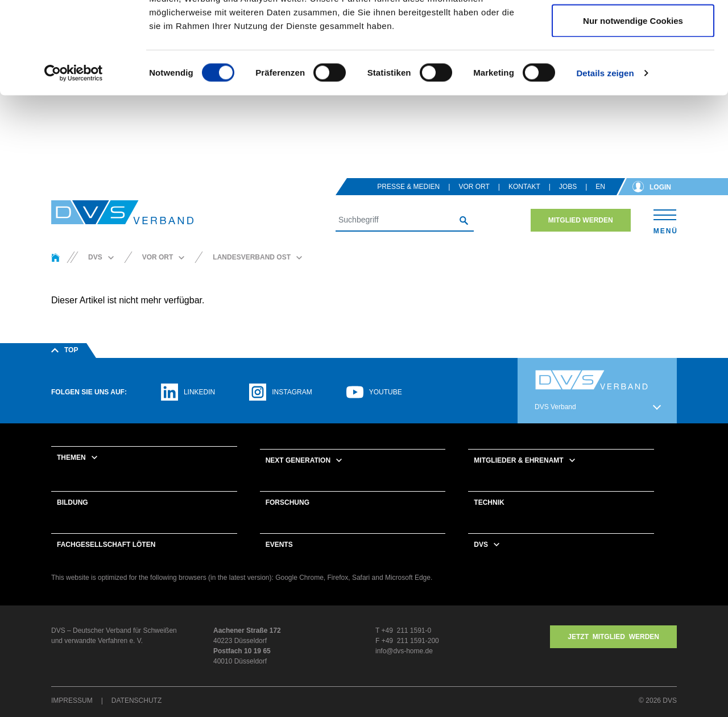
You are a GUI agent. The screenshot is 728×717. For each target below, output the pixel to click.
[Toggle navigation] (665, 221)
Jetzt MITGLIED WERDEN (613, 638)
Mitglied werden (581, 221)
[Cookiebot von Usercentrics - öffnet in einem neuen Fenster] (74, 157)
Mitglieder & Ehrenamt (518, 461)
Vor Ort (474, 188)
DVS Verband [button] (555, 408)
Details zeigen (605, 157)
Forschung (288, 504)
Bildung (73, 504)
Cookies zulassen (633, 30)
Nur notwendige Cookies (633, 104)
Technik (489, 504)
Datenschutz (136, 702)
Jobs (568, 188)
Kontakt (524, 188)
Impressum (72, 702)
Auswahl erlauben (633, 67)
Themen (71, 459)
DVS (481, 546)
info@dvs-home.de (404, 652)
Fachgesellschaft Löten (106, 546)
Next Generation (298, 461)
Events (279, 546)
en (600, 188)
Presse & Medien (408, 188)
